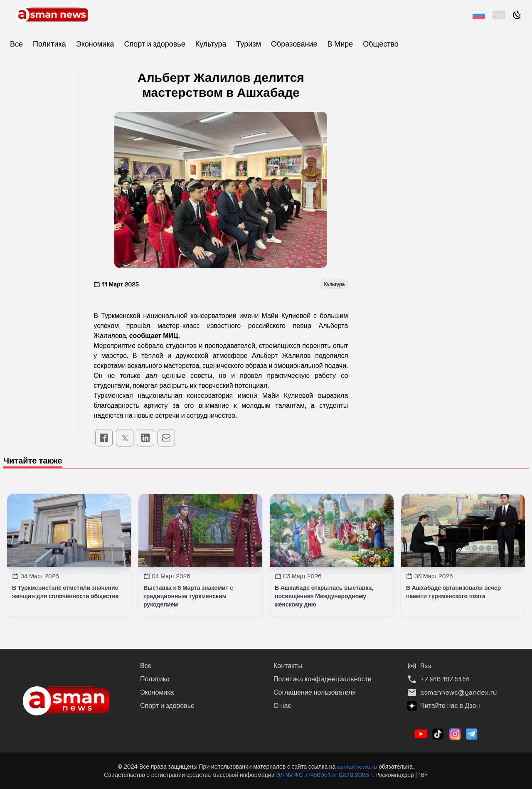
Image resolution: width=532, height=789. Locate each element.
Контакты (288, 666)
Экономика (95, 44)
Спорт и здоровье (154, 44)
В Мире (340, 44)
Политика (49, 44)
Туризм (249, 44)
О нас (282, 706)
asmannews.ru (357, 767)
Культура (211, 44)
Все (16, 44)
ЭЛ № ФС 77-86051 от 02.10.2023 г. (326, 775)
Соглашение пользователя (315, 692)
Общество (381, 44)
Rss (419, 666)
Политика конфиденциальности (323, 679)
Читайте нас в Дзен (443, 706)
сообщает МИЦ (154, 336)
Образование (294, 44)
